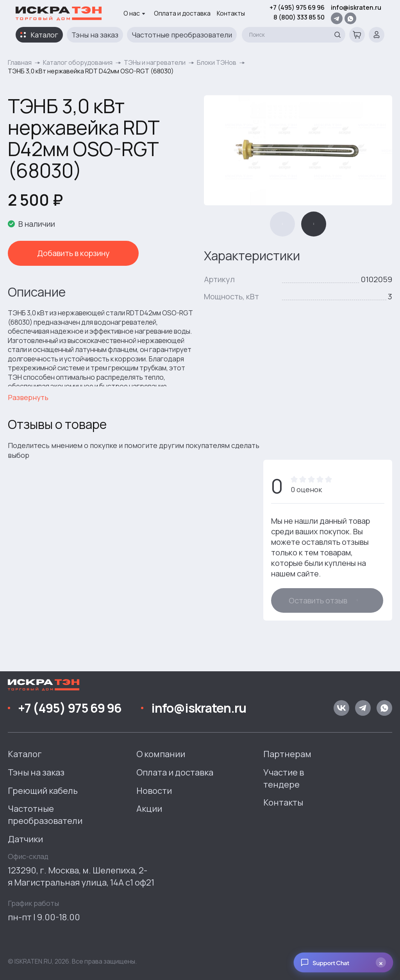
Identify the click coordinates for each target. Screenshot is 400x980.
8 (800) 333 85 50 (299, 17)
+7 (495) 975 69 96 (297, 7)
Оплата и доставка (182, 13)
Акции (149, 809)
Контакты (231, 13)
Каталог (44, 35)
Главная (20, 62)
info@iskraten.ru (356, 7)
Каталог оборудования (78, 62)
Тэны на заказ (95, 35)
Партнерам (287, 754)
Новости (154, 791)
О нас (134, 13)
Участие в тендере (284, 778)
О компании (161, 754)
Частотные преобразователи (182, 35)
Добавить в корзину (62, 253)
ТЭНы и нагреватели (155, 62)
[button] (282, 224)
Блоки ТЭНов (217, 62)
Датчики (25, 839)
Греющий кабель (43, 791)
